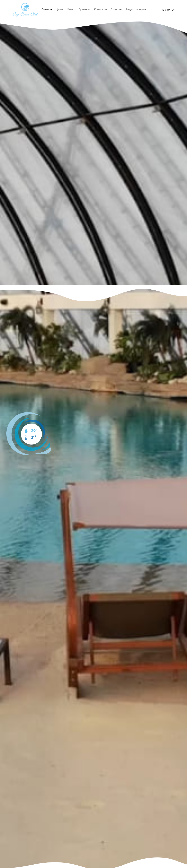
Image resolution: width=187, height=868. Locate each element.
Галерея (116, 10)
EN (173, 10)
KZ (163, 10)
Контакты (100, 10)
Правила (84, 10)
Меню (71, 10)
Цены (59, 10)
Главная (47, 10)
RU (168, 10)
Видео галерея (136, 10)
